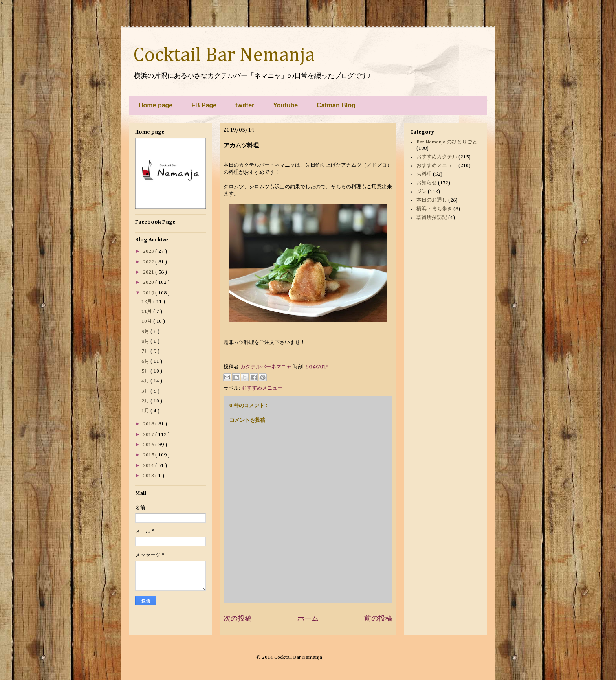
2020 (149, 282)
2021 (149, 272)
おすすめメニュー (262, 388)
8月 (146, 341)
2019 (149, 293)
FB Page (204, 105)
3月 (146, 391)
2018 (149, 424)
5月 (146, 371)
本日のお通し (432, 200)
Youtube (285, 105)
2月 (146, 401)
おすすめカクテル (437, 157)
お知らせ (427, 183)
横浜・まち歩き (434, 209)
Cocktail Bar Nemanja (224, 55)
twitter (245, 105)
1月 (146, 411)
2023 (149, 251)
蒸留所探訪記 (432, 218)
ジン (422, 192)
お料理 (424, 174)
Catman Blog (336, 105)
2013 (149, 476)
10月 (147, 321)
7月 (146, 351)
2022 (149, 262)
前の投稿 (378, 618)
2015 (149, 455)
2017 (149, 435)
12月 (147, 302)
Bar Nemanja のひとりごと (447, 142)
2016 (149, 445)
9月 (146, 332)
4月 (146, 381)
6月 (146, 361)
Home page (156, 105)
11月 (147, 312)
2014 (149, 466)
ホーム (308, 618)
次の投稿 (238, 618)
